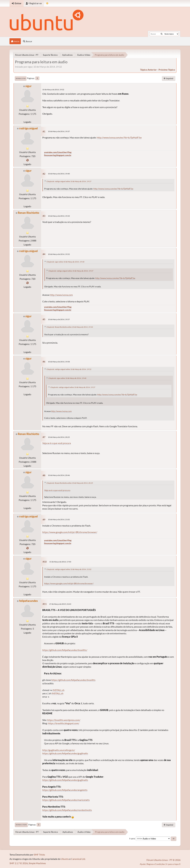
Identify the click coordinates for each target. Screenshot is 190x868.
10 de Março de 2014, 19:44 (59, 216)
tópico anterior (148, 70)
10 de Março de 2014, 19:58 (59, 362)
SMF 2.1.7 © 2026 (19, 863)
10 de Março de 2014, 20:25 (59, 437)
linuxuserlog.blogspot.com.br (58, 155)
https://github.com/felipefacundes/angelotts (65, 790)
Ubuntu (65, 859)
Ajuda (143, 864)
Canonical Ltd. (78, 859)
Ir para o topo (21, 825)
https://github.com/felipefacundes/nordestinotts (67, 810)
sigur (28, 86)
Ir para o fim (21, 78)
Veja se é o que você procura (57, 443)
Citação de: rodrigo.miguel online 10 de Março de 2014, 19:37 (69, 181)
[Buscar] (162, 34)
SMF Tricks (39, 855)
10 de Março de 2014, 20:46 (59, 475)
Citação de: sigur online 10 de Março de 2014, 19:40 (65, 262)
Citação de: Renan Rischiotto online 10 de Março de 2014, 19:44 (70, 327)
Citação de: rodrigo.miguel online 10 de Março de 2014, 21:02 (69, 569)
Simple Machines (37, 863)
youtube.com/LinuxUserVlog (58, 152)
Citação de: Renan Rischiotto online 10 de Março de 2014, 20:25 (70, 483)
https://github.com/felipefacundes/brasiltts (73, 680)
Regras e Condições (156, 864)
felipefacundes (28, 601)
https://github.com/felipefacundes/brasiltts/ (65, 650)
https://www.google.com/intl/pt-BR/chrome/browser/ (70, 532)
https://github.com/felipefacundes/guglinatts (65, 753)
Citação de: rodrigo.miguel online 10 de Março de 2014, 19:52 (69, 369)
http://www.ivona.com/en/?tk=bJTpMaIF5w (119, 137)
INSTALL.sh (59, 690)
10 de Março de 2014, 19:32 (53, 90)
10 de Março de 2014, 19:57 (59, 319)
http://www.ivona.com (61, 295)
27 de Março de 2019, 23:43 (60, 604)
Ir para (132, 839)
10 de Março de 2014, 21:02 (59, 519)
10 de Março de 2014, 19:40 (59, 174)
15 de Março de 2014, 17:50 (60, 562)
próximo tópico (167, 70)
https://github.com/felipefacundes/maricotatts (66, 800)
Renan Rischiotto (28, 213)
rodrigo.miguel (28, 128)
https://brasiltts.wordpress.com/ (64, 720)
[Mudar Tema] (47, 3)
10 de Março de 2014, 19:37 (59, 131)
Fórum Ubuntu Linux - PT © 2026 (164, 860)
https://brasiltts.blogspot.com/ (64, 723)
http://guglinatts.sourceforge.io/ (59, 750)
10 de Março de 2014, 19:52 (59, 254)
